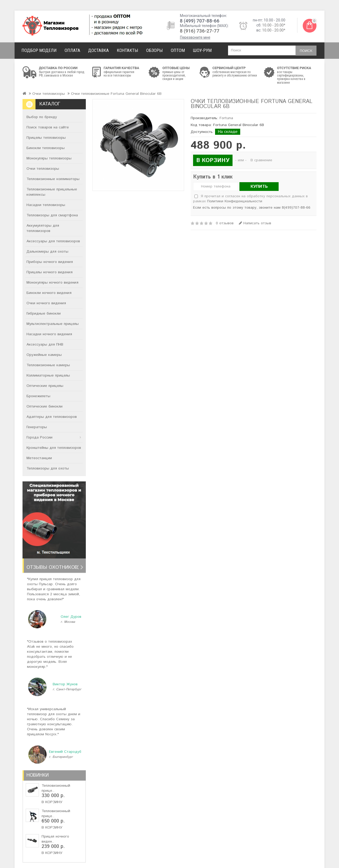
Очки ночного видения (46, 303)
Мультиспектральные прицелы (53, 324)
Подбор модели (39, 50)
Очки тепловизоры (49, 94)
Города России (39, 437)
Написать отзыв (255, 223)
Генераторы (37, 427)
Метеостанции (39, 458)
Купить (259, 187)
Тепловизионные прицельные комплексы (52, 192)
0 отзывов (225, 223)
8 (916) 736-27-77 (200, 31)
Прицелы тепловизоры (46, 138)
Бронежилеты (38, 396)
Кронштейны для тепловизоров (54, 448)
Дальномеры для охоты (47, 252)
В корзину (52, 802)
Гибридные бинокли (44, 314)
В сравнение (261, 160)
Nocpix (51, 734)
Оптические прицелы (45, 386)
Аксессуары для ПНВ (45, 344)
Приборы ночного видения (50, 262)
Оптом (178, 50)
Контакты (128, 50)
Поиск (306, 51)
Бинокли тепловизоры (46, 148)
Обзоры (155, 50)
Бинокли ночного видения (49, 293)
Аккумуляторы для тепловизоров (43, 228)
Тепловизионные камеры (48, 365)
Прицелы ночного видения (50, 272)
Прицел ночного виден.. (55, 839)
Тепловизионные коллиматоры (53, 179)
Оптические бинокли (44, 406)
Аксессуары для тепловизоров (53, 241)
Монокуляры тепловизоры (49, 158)
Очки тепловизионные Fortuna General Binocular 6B (116, 94)
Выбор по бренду (42, 117)
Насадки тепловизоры (46, 205)
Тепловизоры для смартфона (52, 215)
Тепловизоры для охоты (48, 468)
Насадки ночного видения (49, 334)
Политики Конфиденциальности (235, 201)
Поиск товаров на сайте (48, 127)
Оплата (72, 50)
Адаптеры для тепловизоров (52, 417)
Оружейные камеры (44, 355)
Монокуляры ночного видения (52, 283)
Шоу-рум (202, 50)
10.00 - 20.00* (274, 25)
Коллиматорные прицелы (48, 375)
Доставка (99, 50)
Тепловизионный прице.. (56, 788)
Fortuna (226, 118)
